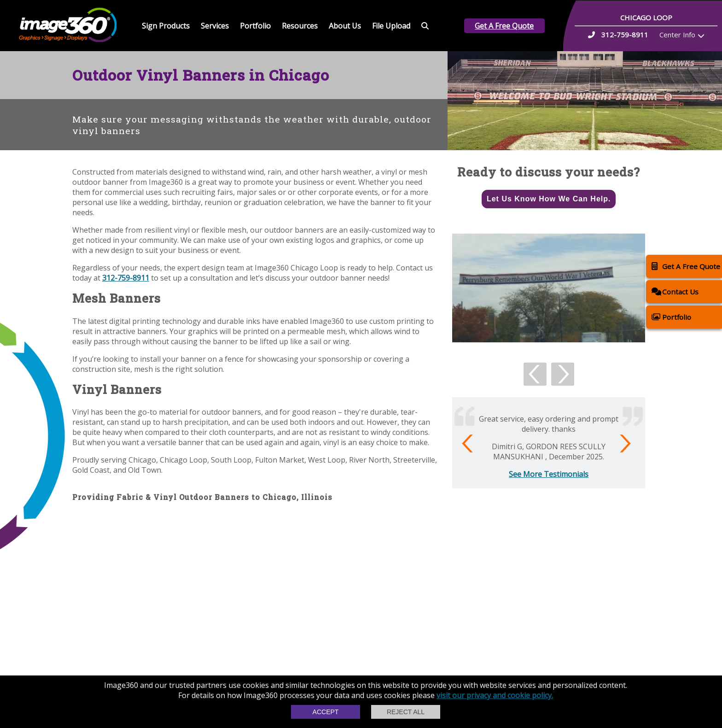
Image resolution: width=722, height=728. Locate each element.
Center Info (677, 35)
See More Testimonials (549, 474)
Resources (300, 26)
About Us (345, 26)
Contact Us (675, 291)
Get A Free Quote (504, 26)
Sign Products (166, 26)
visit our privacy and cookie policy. (495, 695)
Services (215, 26)
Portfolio (255, 26)
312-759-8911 (126, 278)
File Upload (391, 26)
